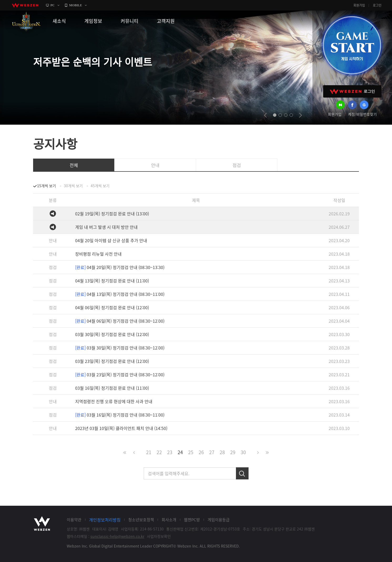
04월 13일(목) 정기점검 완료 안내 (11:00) (112, 281)
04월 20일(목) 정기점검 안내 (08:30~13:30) (120, 267)
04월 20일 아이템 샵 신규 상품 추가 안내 (111, 240)
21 (149, 452)
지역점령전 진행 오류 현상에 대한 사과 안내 (114, 401)
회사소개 (169, 520)
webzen (25, 5)
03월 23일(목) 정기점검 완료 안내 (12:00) (112, 361)
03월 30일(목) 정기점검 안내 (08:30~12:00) (120, 348)
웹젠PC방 (192, 520)
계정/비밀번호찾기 (362, 114)
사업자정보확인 (159, 536)
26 (201, 452)
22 (159, 452)
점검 (237, 165)
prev (265, 115)
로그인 (377, 5)
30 (243, 452)
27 (212, 452)
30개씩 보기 (73, 186)
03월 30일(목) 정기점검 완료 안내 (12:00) (112, 334)
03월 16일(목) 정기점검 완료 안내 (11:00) (112, 388)
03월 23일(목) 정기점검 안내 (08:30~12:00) (120, 374)
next (300, 115)
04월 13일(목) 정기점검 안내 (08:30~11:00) (120, 294)
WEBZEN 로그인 (352, 91)
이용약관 (74, 520)
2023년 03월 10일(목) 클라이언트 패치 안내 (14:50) (121, 428)
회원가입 (359, 5)
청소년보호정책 (141, 520)
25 (191, 452)
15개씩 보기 (47, 186)
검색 (242, 473)
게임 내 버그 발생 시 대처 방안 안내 (106, 227)
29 (233, 452)
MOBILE (76, 5)
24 (180, 452)
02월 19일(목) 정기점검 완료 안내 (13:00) (112, 214)
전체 (74, 165)
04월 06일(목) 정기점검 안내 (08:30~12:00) (120, 321)
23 (170, 452)
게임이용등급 (219, 520)
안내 (155, 165)
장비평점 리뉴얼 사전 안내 (98, 254)
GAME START (352, 45)
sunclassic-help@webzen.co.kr (117, 536)
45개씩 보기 (100, 186)
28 (222, 452)
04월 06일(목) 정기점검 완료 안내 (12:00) (112, 307)
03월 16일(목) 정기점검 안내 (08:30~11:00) (120, 415)
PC (53, 5)
